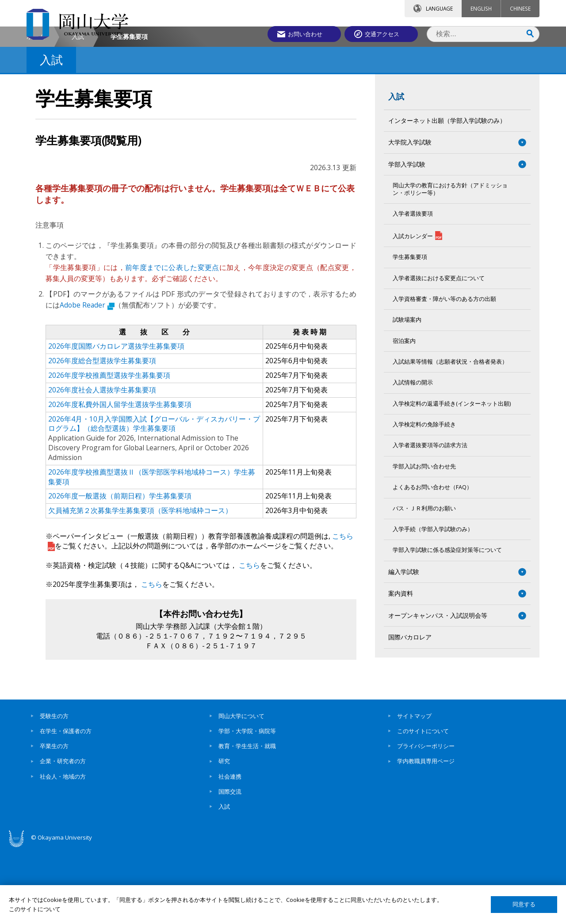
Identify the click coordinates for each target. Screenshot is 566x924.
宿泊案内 (404, 416)
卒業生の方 (54, 821)
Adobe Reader (87, 380)
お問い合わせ (307, 34)
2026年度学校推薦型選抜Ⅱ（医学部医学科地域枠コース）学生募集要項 (152, 551)
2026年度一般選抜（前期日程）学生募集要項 (120, 571)
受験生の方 (54, 791)
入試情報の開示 (413, 458)
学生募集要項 (410, 332)
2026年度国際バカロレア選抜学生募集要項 (116, 421)
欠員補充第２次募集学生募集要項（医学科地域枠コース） (140, 586)
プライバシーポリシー (426, 821)
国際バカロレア (410, 712)
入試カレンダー (417, 311)
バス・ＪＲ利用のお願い (424, 583)
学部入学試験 (407, 239)
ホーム (36, 111)
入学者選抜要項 (413, 288)
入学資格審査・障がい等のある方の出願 (444, 374)
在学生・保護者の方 (66, 806)
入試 (78, 111)
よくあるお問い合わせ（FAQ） (432, 562)
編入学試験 (404, 646)
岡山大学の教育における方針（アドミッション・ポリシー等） (450, 264)
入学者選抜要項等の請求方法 (430, 520)
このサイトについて (423, 806)
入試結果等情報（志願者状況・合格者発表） (450, 437)
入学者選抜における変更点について (439, 353)
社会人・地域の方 (63, 851)
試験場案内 (407, 395)
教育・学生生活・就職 (247, 821)
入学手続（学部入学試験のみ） (433, 604)
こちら (249, 640)
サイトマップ (414, 791)
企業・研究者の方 (63, 836)
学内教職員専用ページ (426, 836)
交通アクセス (385, 34)
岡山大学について (241, 791)
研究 (224, 836)
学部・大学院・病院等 (247, 806)
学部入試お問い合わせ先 (424, 541)
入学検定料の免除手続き (424, 500)
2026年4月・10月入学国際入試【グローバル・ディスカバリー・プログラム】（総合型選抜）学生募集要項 (154, 498)
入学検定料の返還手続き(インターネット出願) (452, 478)
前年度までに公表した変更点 (172, 342)
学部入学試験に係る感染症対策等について (447, 625)
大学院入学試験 (413, 217)
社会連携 (230, 851)
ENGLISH (481, 8)
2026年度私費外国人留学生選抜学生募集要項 (120, 479)
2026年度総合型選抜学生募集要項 (102, 436)
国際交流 (230, 866)
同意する (524, 904)
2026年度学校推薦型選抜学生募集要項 (109, 450)
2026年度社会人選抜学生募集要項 (102, 464)
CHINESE (520, 8)
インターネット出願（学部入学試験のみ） (447, 195)
